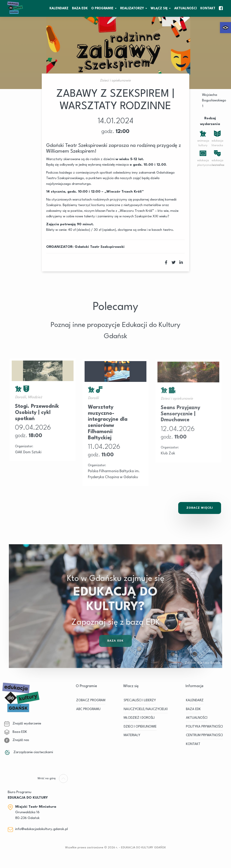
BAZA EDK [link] (80, 8)
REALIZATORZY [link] (132, 8)
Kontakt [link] (208, 8)
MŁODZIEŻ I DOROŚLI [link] (139, 718)
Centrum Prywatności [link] (204, 735)
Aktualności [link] (186, 8)
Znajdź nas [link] (17, 740)
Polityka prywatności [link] (204, 727)
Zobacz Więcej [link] (200, 508)
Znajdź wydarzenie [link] (23, 724)
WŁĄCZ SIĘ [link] (159, 8)
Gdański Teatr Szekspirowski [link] (100, 247)
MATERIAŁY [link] (132, 735)
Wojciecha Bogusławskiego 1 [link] (214, 101)
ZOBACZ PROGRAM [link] (91, 700)
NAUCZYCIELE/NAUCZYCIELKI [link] (146, 709)
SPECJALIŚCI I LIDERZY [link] (140, 700)
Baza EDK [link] (115, 652)
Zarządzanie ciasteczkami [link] (29, 752)
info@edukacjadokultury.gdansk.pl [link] (42, 829)
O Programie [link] (102, 8)
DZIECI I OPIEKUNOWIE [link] (140, 727)
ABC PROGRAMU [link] (88, 709)
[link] (225, 28)
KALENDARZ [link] (59, 8)
